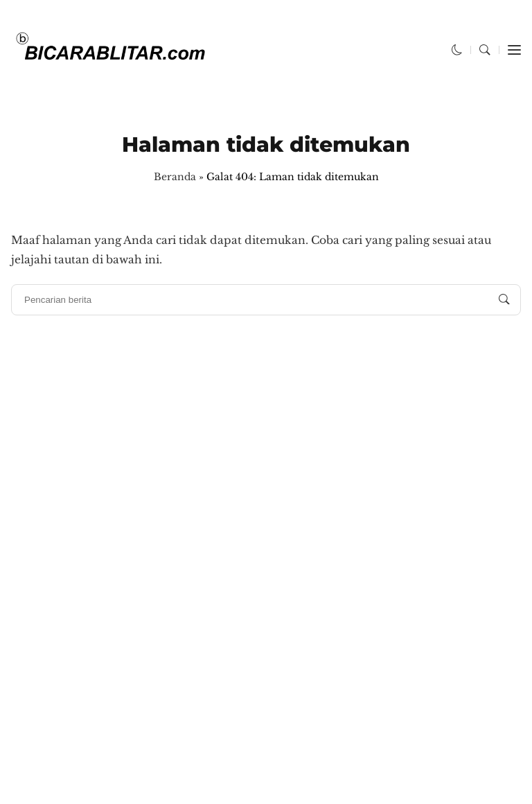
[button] (457, 50)
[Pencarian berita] (504, 299)
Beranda (175, 177)
